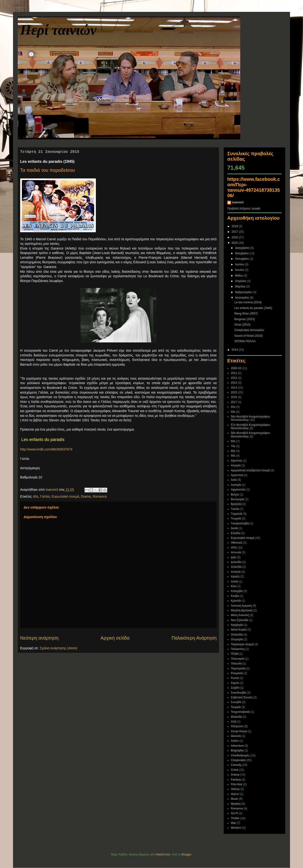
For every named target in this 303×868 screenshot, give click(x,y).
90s (233, 456)
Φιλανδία (236, 717)
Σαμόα (235, 683)
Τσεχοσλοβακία (240, 712)
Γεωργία (236, 518)
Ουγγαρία (237, 639)
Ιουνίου (240, 270)
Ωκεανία (236, 736)
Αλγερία (236, 465)
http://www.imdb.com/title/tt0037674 (46, 449)
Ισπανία (236, 572)
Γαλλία (45, 496)
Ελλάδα (236, 533)
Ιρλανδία (236, 562)
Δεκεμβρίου (243, 248)
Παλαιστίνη (238, 649)
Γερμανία (236, 514)
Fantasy (236, 780)
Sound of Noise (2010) (249, 336)
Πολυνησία (238, 659)
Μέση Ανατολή (240, 615)
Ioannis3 (238, 202)
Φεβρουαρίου (244, 292)
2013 (234, 383)
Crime (235, 770)
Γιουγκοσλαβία (240, 523)
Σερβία (235, 688)
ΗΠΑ (234, 548)
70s (233, 446)
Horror (235, 794)
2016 (235, 237)
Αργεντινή (237, 475)
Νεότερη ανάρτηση (39, 638)
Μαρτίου (241, 286)
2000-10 (236, 368)
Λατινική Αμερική (241, 606)
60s (233, 441)
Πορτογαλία (238, 668)
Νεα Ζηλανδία (239, 620)
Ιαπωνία (236, 552)
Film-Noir (237, 784)
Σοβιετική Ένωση (242, 697)
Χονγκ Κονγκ (239, 731)
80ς (233, 451)
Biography (237, 750)
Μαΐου (239, 276)
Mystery (236, 804)
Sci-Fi (234, 813)
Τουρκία (236, 707)
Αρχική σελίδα (115, 638)
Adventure (237, 746)
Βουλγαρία (238, 499)
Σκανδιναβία (238, 693)
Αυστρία (236, 485)
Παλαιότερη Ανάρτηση (194, 638)
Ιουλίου (240, 264)
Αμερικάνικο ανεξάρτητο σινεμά (250, 470)
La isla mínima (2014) (248, 302)
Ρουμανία (237, 673)
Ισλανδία (236, 567)
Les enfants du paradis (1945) (253, 308)
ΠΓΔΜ (235, 654)
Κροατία (236, 601)
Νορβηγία (237, 625)
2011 (234, 373)
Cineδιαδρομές (240, 755)
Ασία (234, 480)
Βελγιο (235, 495)
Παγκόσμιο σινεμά (242, 644)
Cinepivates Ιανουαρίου (249, 330)
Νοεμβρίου (242, 253)
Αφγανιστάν (238, 490)
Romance (100, 496)
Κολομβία (237, 591)
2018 (235, 226)
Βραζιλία (236, 504)
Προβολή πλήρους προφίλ (244, 209)
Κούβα (235, 596)
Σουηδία (236, 702)
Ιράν (234, 557)
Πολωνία (236, 663)
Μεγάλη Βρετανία (242, 610)
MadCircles (163, 854)
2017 (235, 232)
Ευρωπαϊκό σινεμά (65, 496)
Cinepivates (238, 760)
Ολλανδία (237, 635)
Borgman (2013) (245, 319)
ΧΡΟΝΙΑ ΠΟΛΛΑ (245, 341)
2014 (235, 350)
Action (235, 741)
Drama (86, 496)
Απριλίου (241, 281)
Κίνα (234, 586)
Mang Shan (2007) (246, 314)
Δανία (234, 528)
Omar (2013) (242, 325)
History (235, 789)
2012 (234, 378)
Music (234, 799)
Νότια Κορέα (239, 630)
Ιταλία (234, 582)
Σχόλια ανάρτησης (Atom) (59, 648)
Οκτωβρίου (242, 259)
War (233, 823)
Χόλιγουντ (237, 726)
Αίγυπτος (237, 461)
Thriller (235, 818)
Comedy (236, 765)
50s (233, 412)
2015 (235, 243)
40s (36, 496)
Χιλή (234, 722)
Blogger (186, 854)
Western (236, 828)
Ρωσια (235, 678)
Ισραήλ (235, 577)
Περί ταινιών (58, 30)
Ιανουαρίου (243, 298)
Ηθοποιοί (237, 543)
